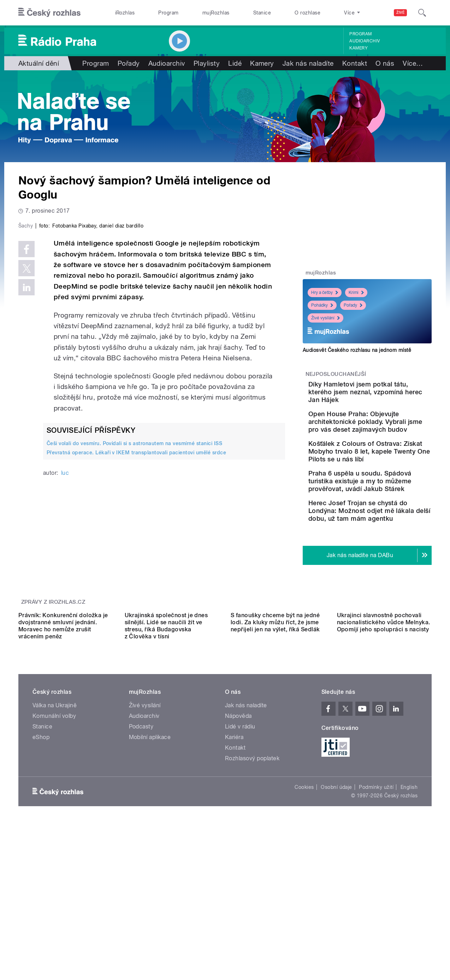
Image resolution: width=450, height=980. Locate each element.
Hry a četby (325, 293)
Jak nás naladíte (308, 63)
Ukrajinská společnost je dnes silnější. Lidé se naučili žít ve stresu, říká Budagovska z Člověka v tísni (166, 751)
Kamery (359, 48)
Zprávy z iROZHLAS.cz (53, 664)
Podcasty (141, 852)
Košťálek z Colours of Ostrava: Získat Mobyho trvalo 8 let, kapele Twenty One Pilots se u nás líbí (388, 479)
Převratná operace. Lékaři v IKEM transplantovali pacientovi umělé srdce (136, 603)
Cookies (304, 912)
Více (413, 63)
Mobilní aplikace (150, 862)
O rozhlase (307, 13)
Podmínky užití (376, 912)
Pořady (129, 63)
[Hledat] (422, 13)
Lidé (235, 63)
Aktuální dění (39, 63)
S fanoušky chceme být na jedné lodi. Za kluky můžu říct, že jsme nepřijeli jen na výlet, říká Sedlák (275, 747)
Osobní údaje (336, 912)
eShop (41, 862)
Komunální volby (54, 841)
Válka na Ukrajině (55, 830)
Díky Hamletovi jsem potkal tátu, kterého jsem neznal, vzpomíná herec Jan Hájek (386, 396)
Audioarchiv (365, 41)
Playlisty (207, 63)
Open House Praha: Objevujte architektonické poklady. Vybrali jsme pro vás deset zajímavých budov (387, 437)
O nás (385, 63)
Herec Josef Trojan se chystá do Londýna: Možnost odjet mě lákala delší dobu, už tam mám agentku (386, 565)
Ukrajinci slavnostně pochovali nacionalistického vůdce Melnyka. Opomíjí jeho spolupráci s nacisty (384, 747)
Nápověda (238, 841)
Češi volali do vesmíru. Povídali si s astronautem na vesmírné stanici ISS (134, 594)
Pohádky (322, 305)
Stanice (262, 13)
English (409, 912)
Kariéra (234, 862)
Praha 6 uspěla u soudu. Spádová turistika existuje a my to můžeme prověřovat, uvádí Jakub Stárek (387, 520)
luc (65, 623)
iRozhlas (125, 13)
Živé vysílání (325, 318)
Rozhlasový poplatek (252, 883)
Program (168, 13)
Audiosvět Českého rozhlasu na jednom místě (357, 350)
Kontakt (355, 63)
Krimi (356, 293)
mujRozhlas (216, 13)
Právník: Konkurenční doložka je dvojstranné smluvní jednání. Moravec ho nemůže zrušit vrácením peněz (63, 751)
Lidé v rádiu (240, 852)
